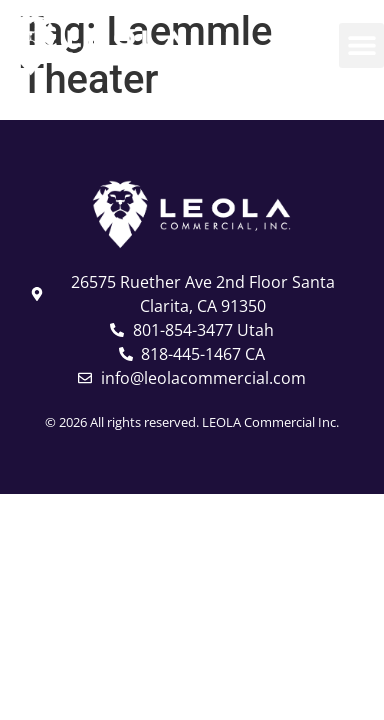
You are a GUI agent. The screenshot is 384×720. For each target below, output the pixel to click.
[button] (361, 45)
